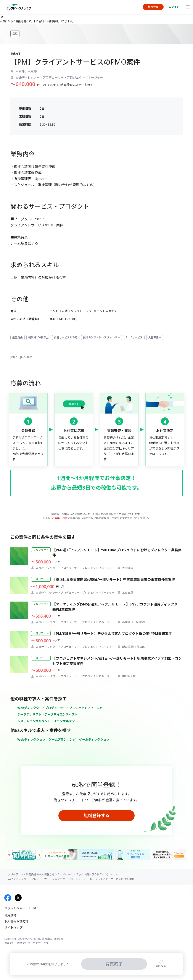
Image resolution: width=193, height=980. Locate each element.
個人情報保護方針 (16, 921)
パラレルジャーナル (18, 908)
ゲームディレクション (94, 739)
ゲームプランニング (62, 739)
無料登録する (96, 815)
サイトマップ (13, 927)
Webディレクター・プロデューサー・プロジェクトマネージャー (61, 708)
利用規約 (10, 915)
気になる (161, 966)
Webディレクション (31, 739)
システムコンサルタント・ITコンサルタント (48, 721)
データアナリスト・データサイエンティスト (47, 714)
